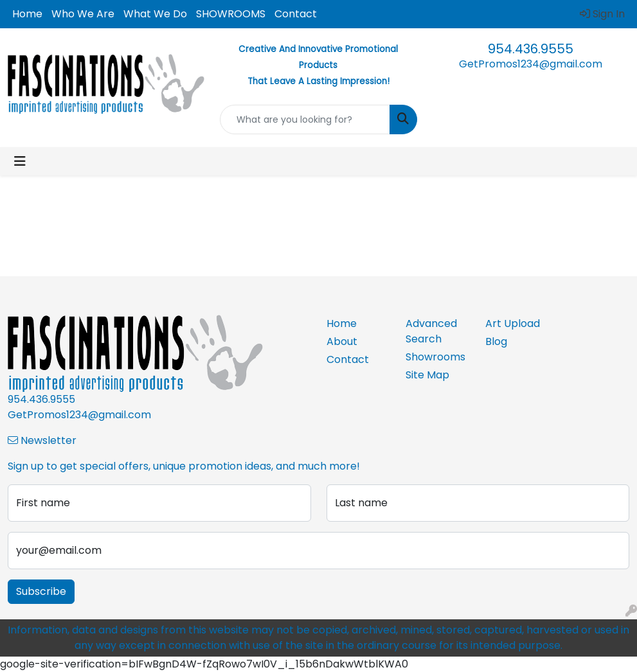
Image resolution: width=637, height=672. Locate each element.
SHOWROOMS (231, 14)
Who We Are (83, 14)
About (342, 341)
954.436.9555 (531, 49)
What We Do (155, 14)
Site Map (427, 375)
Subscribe (41, 591)
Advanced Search (431, 331)
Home (27, 14)
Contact (296, 14)
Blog (496, 341)
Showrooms (435, 357)
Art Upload (513, 323)
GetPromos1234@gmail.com (531, 64)
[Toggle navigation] (20, 161)
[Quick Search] (305, 119)
